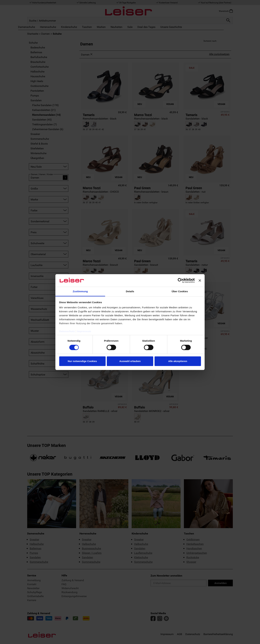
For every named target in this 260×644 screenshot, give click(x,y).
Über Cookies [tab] (180, 291)
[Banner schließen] (200, 280)
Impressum (84, 331)
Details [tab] (130, 291)
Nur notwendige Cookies (82, 361)
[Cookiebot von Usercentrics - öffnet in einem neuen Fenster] (180, 280)
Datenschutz (67, 331)
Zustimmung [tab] (80, 291)
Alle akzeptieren (178, 361)
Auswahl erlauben (130, 361)
